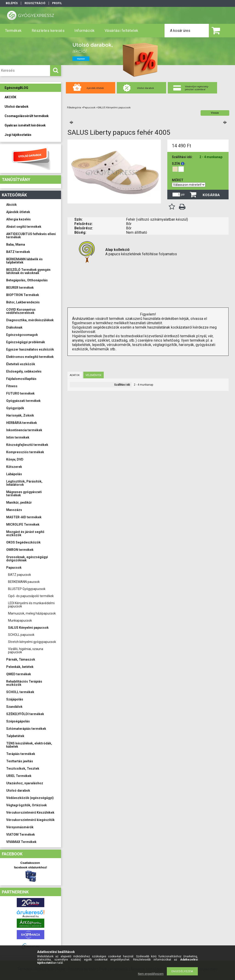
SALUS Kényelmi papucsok (28, 628)
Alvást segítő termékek (24, 227)
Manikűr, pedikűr (19, 502)
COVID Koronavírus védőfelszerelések (21, 311)
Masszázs (14, 510)
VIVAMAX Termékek (21, 842)
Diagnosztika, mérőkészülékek (30, 320)
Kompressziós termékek (25, 452)
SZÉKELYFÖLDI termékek (25, 714)
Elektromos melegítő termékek (30, 357)
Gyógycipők (15, 408)
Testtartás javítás (20, 761)
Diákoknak (14, 327)
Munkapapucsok (20, 620)
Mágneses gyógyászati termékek (24, 494)
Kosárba (211, 195)
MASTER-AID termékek (24, 517)
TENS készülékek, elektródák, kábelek (29, 745)
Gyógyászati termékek (23, 401)
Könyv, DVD (15, 459)
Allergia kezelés (18, 219)
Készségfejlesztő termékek (27, 445)
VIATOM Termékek (21, 835)
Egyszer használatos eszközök (30, 349)
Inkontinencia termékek (24, 430)
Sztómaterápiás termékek (26, 729)
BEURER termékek (20, 288)
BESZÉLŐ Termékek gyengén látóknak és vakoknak (28, 271)
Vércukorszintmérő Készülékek (30, 813)
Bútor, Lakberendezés (23, 302)
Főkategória (74, 108)
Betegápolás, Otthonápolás (27, 280)
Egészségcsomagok (22, 335)
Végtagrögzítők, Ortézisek (27, 805)
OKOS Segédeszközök (23, 542)
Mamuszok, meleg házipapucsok (32, 613)
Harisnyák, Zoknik (20, 415)
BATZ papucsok (20, 575)
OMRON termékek (20, 550)
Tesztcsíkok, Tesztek (23, 769)
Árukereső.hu (31, 916)
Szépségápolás (18, 721)
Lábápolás (14, 474)
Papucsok (14, 568)
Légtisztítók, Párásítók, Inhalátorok (24, 483)
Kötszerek (14, 467)
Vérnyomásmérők (20, 827)
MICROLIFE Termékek (23, 524)
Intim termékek (18, 437)
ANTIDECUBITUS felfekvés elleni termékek (31, 236)
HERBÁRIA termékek (22, 423)
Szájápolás (15, 699)
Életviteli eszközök (21, 364)
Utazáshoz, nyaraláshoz (25, 783)
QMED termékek (19, 674)
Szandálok (14, 707)
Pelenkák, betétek (20, 667)
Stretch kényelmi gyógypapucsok (32, 642)
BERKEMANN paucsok (24, 582)
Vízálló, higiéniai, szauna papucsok (26, 651)
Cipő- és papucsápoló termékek (31, 596)
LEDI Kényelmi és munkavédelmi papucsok (31, 605)
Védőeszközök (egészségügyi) (30, 798)
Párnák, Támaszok (21, 659)
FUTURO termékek (20, 393)
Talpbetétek (15, 736)
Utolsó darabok (18, 791)
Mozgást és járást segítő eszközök (25, 533)
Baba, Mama (16, 244)
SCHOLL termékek (20, 692)
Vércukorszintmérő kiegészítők (30, 820)
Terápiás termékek (21, 754)
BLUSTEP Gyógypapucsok (27, 589)
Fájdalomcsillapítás (21, 379)
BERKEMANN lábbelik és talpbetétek (24, 261)
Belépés (12, 3)
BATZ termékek (18, 252)
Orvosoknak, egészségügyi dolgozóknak (27, 559)
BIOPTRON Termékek (23, 295)
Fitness (12, 386)
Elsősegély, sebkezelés (24, 371)
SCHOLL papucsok (21, 635)
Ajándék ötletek (18, 212)
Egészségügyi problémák (26, 342)
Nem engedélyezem (151, 974)
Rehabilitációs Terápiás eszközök (24, 683)
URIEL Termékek (19, 776)
